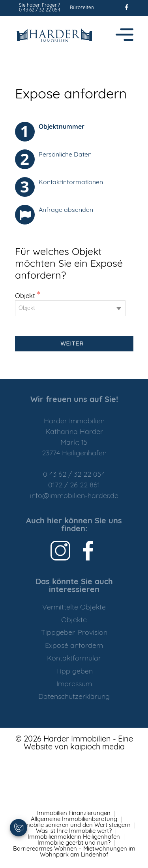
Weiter (74, 343)
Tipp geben (74, 672)
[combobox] (70, 308)
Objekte (74, 620)
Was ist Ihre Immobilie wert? (74, 831)
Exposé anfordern (74, 646)
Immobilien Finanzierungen (74, 814)
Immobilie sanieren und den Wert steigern (74, 826)
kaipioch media (97, 747)
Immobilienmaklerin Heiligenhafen (74, 837)
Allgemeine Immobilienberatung (74, 820)
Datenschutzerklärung (74, 697)
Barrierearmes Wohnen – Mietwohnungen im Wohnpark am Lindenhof (74, 852)
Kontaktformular (74, 659)
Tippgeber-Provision (74, 633)
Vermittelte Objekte (74, 608)
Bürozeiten (82, 8)
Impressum (74, 684)
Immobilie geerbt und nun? (74, 843)
